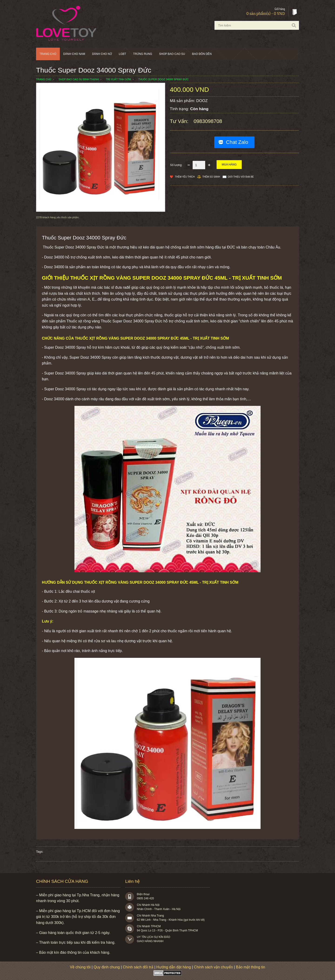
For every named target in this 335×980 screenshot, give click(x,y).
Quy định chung (107, 967)
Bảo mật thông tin (251, 967)
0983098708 (208, 121)
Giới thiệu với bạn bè (241, 177)
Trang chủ (48, 54)
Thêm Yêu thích (185, 177)
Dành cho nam (74, 54)
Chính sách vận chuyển (213, 967)
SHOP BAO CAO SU (172, 54)
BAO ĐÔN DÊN (202, 54)
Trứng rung (143, 54)
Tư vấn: (180, 121)
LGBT (122, 54)
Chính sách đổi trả (138, 967)
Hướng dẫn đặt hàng (174, 967)
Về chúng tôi (80, 967)
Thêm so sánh (211, 177)
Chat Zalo (237, 142)
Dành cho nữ (102, 54)
